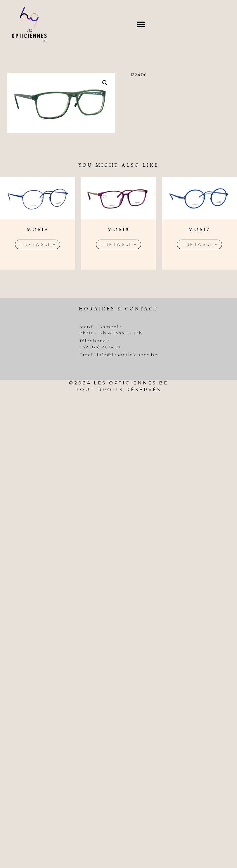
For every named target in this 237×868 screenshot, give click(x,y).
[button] (141, 25)
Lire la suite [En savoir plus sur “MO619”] (38, 245)
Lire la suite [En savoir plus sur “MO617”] (199, 245)
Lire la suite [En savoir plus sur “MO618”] (119, 245)
